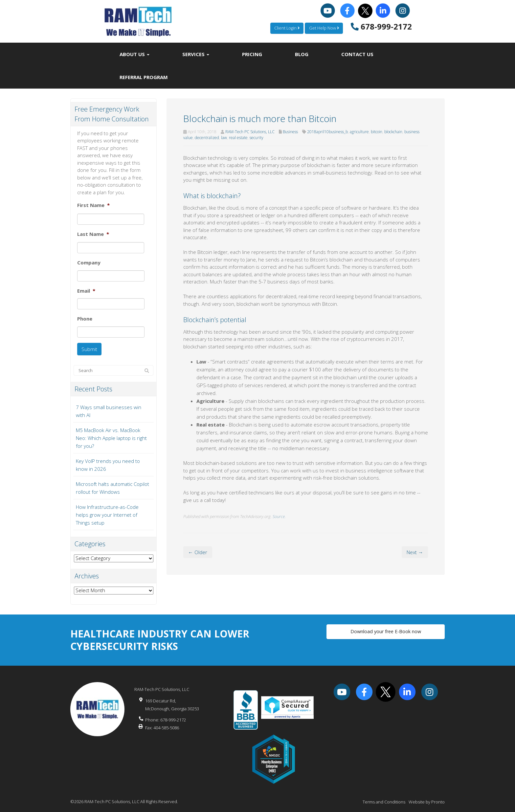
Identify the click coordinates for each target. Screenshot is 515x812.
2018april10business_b (327, 132)
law (224, 138)
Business (290, 132)
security (257, 138)
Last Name (93, 234)
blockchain (393, 132)
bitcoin (377, 132)
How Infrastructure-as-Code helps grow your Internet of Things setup (107, 512)
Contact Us (357, 54)
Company (89, 263)
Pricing (252, 54)
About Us (134, 54)
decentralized (207, 138)
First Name (93, 205)
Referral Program (144, 77)
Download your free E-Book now (386, 630)
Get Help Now (324, 28)
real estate (238, 138)
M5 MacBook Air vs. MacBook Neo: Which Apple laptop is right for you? (111, 435)
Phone (85, 319)
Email (86, 291)
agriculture (359, 132)
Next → (415, 552)
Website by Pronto (427, 799)
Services (196, 54)
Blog (302, 54)
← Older (198, 552)
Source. (279, 516)
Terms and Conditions (384, 799)
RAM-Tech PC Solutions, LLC (250, 132)
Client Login (286, 28)
